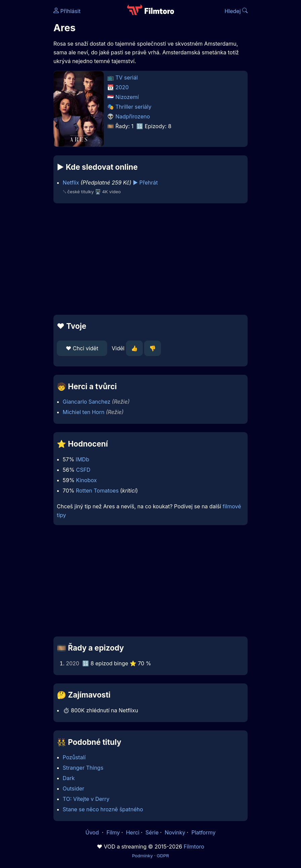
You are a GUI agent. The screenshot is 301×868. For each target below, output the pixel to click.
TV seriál (127, 78)
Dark (69, 778)
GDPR (163, 856)
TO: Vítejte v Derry (86, 799)
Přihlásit (67, 11)
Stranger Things (83, 768)
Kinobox (86, 480)
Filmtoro (194, 847)
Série (152, 832)
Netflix (71, 183)
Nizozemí (127, 97)
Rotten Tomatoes (97, 491)
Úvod (93, 832)
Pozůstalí (74, 757)
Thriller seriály (134, 107)
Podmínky (142, 856)
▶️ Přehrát (145, 183)
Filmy (113, 832)
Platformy (204, 832)
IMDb (82, 459)
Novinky (175, 832)
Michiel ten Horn (84, 412)
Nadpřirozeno (133, 116)
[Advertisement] (150, 259)
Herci (133, 832)
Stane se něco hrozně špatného (103, 809)
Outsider (74, 788)
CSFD (83, 470)
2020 (122, 87)
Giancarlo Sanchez (87, 402)
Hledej (236, 11)
